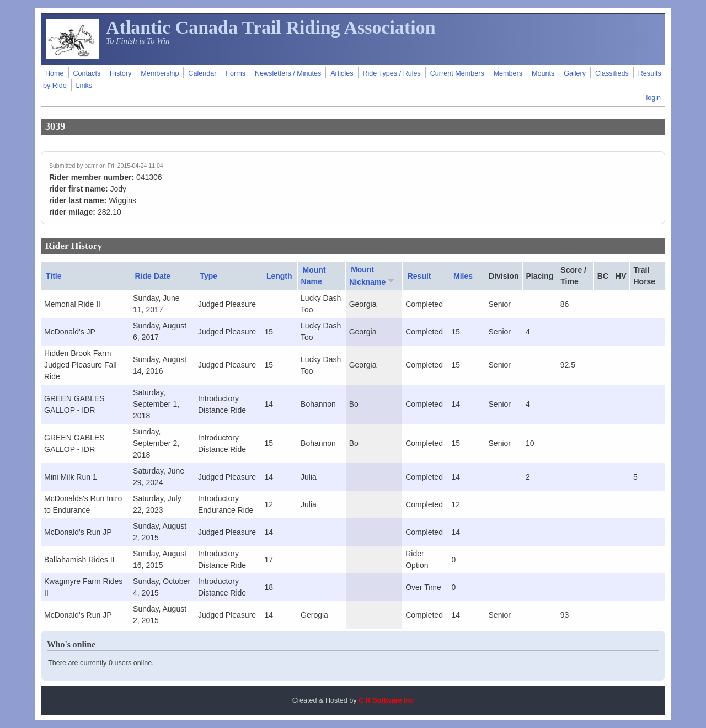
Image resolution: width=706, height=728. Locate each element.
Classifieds (612, 73)
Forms (236, 73)
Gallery (575, 73)
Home (55, 73)
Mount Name (314, 276)
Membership (160, 73)
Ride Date (153, 276)
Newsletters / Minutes (288, 73)
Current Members (457, 73)
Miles (463, 276)
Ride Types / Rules (391, 73)
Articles (342, 73)
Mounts (543, 73)
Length (279, 276)
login (653, 98)
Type (209, 276)
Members (508, 73)
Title (54, 276)
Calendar (202, 73)
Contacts (87, 73)
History (121, 73)
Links (84, 86)
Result (419, 276)
